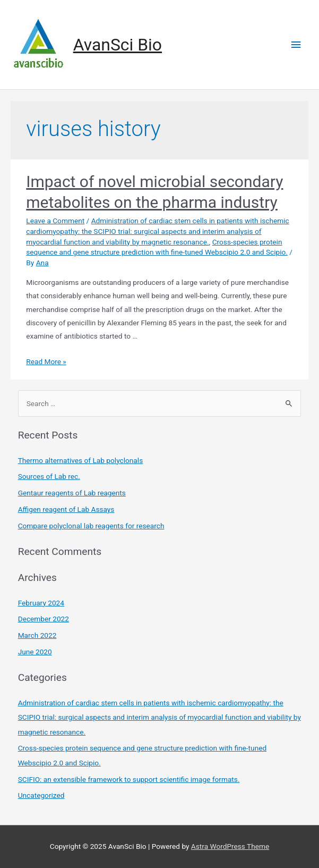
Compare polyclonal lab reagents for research (91, 526)
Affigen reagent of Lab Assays (66, 509)
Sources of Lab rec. (49, 476)
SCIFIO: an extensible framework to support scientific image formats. (129, 779)
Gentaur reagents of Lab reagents (72, 493)
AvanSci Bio (118, 45)
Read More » (46, 361)
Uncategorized (41, 795)
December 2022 (44, 619)
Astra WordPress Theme (230, 846)
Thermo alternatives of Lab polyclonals (81, 460)
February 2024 (41, 603)
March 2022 (37, 635)
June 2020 (35, 652)
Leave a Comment (55, 221)
